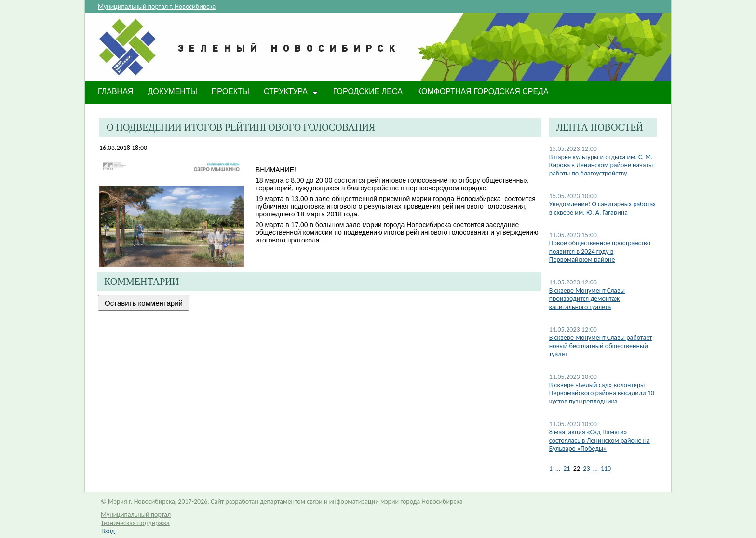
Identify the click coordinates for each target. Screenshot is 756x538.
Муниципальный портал (136, 515)
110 (606, 468)
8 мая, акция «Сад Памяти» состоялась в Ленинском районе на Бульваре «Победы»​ (600, 440)
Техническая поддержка (135, 523)
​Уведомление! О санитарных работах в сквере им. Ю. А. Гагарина (602, 208)
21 (567, 468)
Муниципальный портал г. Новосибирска (157, 7)
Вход (108, 531)
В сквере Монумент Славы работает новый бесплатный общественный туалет (601, 346)
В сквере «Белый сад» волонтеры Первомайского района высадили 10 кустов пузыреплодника (602, 393)
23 (586, 468)
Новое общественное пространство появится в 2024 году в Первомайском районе (600, 251)
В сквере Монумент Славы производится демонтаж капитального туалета (587, 299)
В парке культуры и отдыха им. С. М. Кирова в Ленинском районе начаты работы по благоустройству (601, 165)
